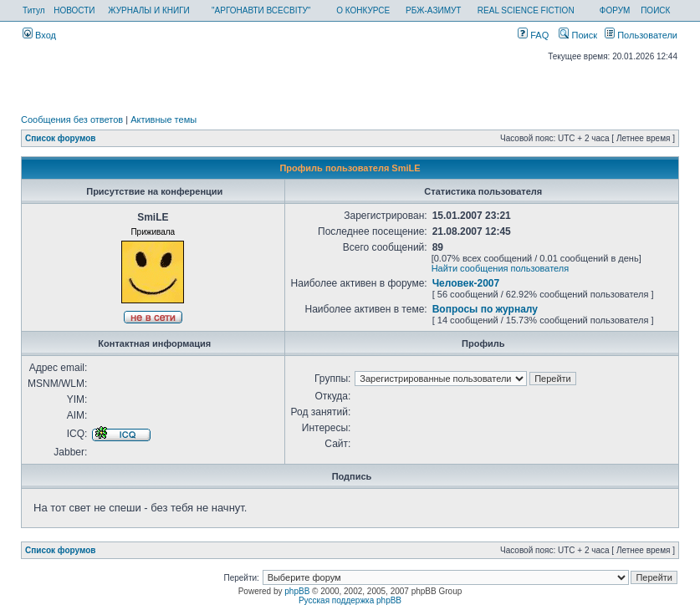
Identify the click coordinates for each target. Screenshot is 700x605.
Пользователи (641, 35)
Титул (34, 10)
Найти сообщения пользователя (501, 268)
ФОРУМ (615, 10)
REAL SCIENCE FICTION (526, 10)
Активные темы (164, 119)
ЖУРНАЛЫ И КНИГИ (149, 10)
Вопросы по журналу (485, 309)
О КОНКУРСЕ (363, 10)
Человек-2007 (466, 283)
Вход (39, 35)
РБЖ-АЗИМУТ (433, 10)
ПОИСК (655, 10)
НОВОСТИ (74, 10)
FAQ (533, 35)
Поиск (578, 35)
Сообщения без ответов (72, 119)
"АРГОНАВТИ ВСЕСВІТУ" (261, 10)
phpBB (297, 591)
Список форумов (61, 138)
